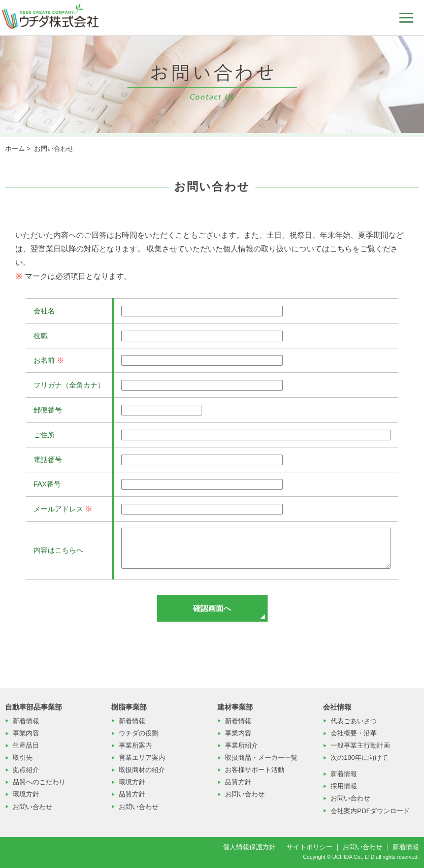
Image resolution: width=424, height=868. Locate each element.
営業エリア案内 (142, 758)
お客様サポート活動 (255, 770)
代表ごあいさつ (354, 721)
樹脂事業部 (129, 707)
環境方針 (26, 794)
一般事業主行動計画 (360, 745)
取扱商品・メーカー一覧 (261, 758)
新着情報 (26, 721)
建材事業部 (235, 707)
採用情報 (344, 786)
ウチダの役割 (139, 733)
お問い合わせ (32, 807)
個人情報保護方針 (249, 847)
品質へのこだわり (39, 782)
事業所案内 (135, 745)
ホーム (15, 149)
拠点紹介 (26, 770)
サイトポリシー (309, 847)
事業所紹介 (241, 745)
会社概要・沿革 (354, 733)
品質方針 (132, 794)
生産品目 (26, 745)
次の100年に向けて (359, 758)
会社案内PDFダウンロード (370, 811)
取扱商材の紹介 (142, 770)
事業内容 (26, 733)
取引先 (23, 758)
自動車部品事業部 (34, 707)
